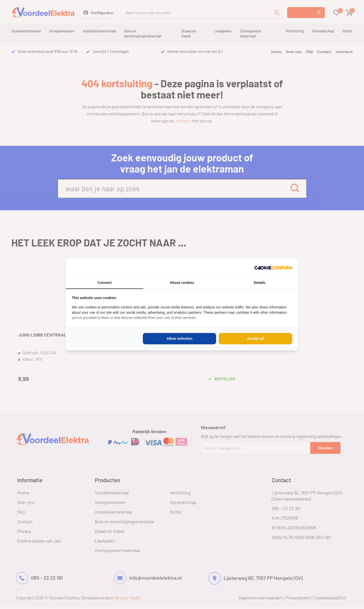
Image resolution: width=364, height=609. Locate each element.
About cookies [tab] (182, 283)
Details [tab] (260, 283)
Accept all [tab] (256, 339)
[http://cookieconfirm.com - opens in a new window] (273, 268)
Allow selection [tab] (179, 339)
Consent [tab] (104, 283)
